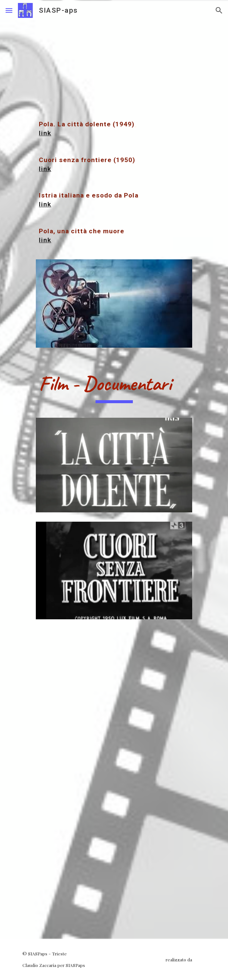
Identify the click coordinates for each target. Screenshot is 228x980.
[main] (114, 138)
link (45, 133)
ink (46, 169)
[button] (9, 10)
